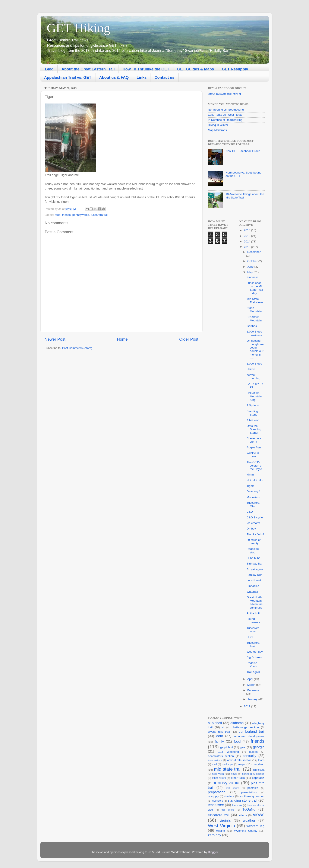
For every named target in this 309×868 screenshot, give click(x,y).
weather (249, 820)
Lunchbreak (254, 580)
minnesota (258, 770)
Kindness (253, 277)
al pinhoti (215, 723)
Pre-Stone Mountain (254, 319)
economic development (249, 736)
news (234, 774)
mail (214, 764)
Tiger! (250, 486)
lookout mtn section (239, 760)
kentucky (249, 756)
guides (253, 752)
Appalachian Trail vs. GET (68, 77)
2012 (247, 706)
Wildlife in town (253, 455)
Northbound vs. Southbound (226, 110)
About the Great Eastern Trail (88, 69)
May (250, 272)
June (251, 267)
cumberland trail (252, 731)
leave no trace (215, 760)
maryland (259, 764)
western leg (255, 826)
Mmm (250, 475)
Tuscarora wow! (253, 630)
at (223, 727)
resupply (213, 796)
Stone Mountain (254, 310)
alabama (237, 723)
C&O (250, 512)
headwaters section (221, 756)
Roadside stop (253, 551)
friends (67, 215)
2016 (247, 230)
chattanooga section (245, 727)
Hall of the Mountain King (254, 396)
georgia (259, 747)
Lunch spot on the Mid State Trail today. (255, 288)
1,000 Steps (254, 364)
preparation (217, 792)
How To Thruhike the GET (146, 69)
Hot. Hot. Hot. (255, 480)
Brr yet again (255, 569)
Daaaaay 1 (254, 491)
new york (218, 774)
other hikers (219, 778)
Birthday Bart (255, 564)
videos (243, 815)
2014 (247, 241)
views (259, 815)
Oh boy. (252, 529)
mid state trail (228, 769)
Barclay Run (255, 575)
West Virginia (222, 826)
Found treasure (254, 621)
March (252, 685)
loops (261, 760)
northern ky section (253, 774)
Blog (49, 69)
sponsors (218, 801)
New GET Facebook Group (243, 151)
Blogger (213, 852)
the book (237, 805)
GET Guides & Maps (196, 69)
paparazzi (258, 778)
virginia (225, 820)
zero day (215, 835)
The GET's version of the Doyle (255, 466)
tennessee (216, 805)
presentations (249, 792)
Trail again (253, 672)
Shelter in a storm (254, 440)
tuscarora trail (100, 215)
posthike (253, 788)
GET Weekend (228, 752)
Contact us (165, 77)
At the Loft (253, 613)
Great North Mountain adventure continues (255, 602)
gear (243, 747)
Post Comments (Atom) (77, 348)
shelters (229, 796)
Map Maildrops (217, 130)
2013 (247, 247)
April (251, 679)
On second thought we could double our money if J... (255, 349)
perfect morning (253, 377)
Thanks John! (255, 534)
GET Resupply (235, 69)
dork (220, 736)
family (219, 741)
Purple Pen (254, 447)
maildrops (228, 764)
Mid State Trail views (255, 301)
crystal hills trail (219, 732)
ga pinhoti (227, 747)
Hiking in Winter (218, 125)
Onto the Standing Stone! (254, 429)
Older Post (189, 339)
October (253, 261)
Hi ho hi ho (254, 558)
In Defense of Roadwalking (225, 120)
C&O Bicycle (255, 517)
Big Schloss (254, 657)
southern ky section (252, 796)
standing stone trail (242, 800)
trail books (228, 810)
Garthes (252, 326)
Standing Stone (252, 413)
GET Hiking (78, 28)
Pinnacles (253, 586)
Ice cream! (253, 523)
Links (142, 77)
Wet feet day (255, 652)
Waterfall (252, 592)
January (253, 699)
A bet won (253, 420)
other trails (238, 778)
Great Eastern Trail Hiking (225, 94)
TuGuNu (249, 809)
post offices (232, 788)
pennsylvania (81, 215)
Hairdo (251, 369)
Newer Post (55, 339)
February (253, 690)
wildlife (221, 831)
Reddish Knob (252, 665)
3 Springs (253, 405)
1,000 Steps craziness (254, 333)
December (254, 252)
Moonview (253, 497)
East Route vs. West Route (225, 115)
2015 (247, 236)
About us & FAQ (114, 77)
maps (242, 764)
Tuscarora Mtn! (253, 504)
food (58, 215)
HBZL (250, 637)
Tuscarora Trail (253, 644)
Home (122, 339)
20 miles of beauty (254, 542)
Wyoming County (246, 831)
